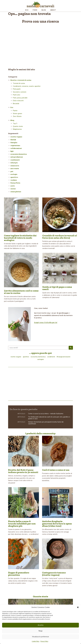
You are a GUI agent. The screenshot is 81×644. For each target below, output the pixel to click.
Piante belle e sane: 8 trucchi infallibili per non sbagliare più (22, 524)
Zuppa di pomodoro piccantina (19, 574)
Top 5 (15, 123)
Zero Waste (17, 116)
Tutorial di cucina (19, 83)
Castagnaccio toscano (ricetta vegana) (54, 574)
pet (12, 171)
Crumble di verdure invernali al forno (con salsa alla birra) (60, 237)
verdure (14, 180)
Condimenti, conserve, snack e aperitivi (27, 86)
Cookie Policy (36, 641)
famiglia (14, 143)
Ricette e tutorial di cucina (21, 80)
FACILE (13, 140)
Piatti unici (16, 95)
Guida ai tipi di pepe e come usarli (57, 288)
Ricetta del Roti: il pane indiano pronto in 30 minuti (23, 471)
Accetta (41, 625)
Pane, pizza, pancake (20, 98)
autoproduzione (17, 157)
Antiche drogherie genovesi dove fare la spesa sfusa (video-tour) (57, 524)
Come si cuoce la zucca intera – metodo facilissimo (46, 414)
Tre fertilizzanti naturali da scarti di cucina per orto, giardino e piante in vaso (49, 418)
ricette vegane (16, 137)
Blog (44, 10)
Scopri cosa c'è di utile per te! (46, 322)
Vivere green (17, 113)
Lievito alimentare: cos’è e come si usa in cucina (21, 292)
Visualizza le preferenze (40, 637)
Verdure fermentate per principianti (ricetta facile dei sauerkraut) (46, 423)
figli (12, 151)
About (53, 10)
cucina (13, 189)
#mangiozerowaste (63, 357)
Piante (15, 111)
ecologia (14, 174)
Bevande (16, 103)
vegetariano (15, 145)
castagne (40, 359)
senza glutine (16, 192)
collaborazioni (16, 148)
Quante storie (18, 126)
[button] (78, 607)
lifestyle (14, 163)
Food (35, 10)
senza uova (15, 166)
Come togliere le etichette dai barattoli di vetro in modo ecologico (20, 238)
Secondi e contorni (20, 92)
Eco (27, 10)
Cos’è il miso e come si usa (56, 470)
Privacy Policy (44, 641)
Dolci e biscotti (18, 101)
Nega (40, 631)
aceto (13, 186)
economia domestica (19, 154)
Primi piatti (17, 89)
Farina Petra (15, 183)
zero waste (15, 168)
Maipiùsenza (17, 129)
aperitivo (14, 177)
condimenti (15, 160)
